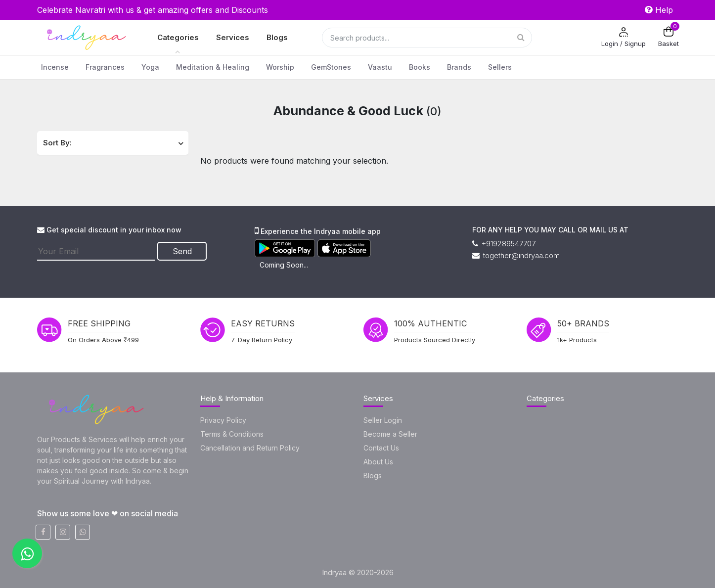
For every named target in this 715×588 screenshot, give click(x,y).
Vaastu (380, 67)
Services (233, 37)
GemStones (331, 67)
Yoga (150, 67)
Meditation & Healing (213, 67)
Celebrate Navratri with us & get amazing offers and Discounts (153, 10)
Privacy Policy (223, 420)
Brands (459, 67)
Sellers (500, 67)
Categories (178, 37)
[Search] (427, 38)
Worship (280, 67)
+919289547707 (504, 244)
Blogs (277, 37)
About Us (378, 462)
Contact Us (381, 448)
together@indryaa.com (516, 255)
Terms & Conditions (232, 434)
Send (182, 251)
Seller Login (383, 420)
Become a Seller (390, 434)
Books (420, 67)
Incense (55, 67)
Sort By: (57, 143)
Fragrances (105, 67)
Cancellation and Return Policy (250, 448)
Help (659, 10)
